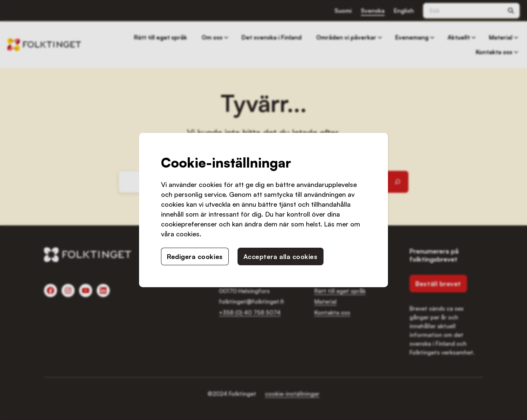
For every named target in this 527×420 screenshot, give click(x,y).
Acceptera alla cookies (281, 256)
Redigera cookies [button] (195, 256)
